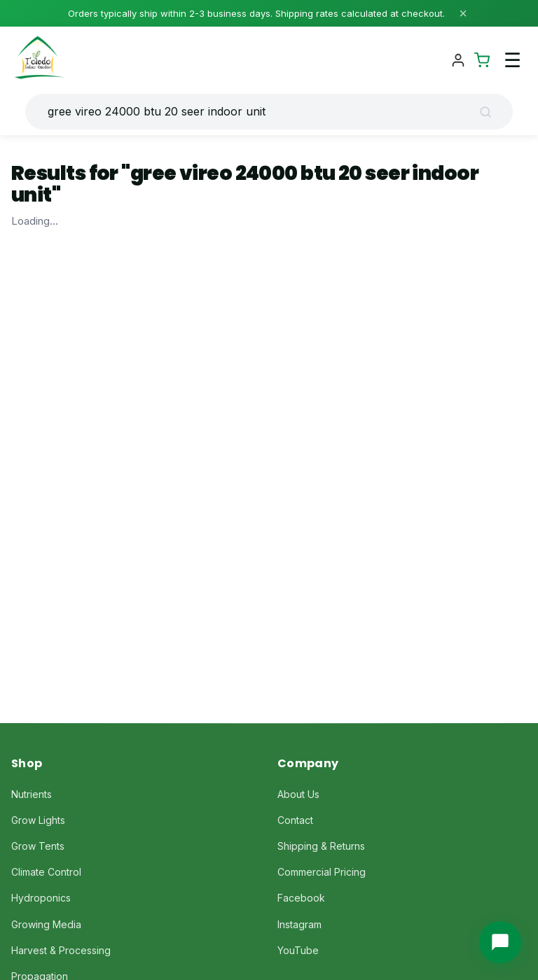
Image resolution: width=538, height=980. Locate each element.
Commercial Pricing (322, 872)
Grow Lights (38, 820)
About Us (298, 794)
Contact (295, 820)
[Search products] (258, 112)
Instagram (299, 924)
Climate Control (46, 872)
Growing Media (46, 924)
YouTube (298, 950)
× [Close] (463, 13)
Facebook (301, 898)
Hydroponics (41, 898)
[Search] (490, 112)
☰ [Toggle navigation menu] (512, 61)
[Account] (458, 60)
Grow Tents (38, 846)
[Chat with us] (500, 942)
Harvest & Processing (61, 950)
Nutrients (32, 794)
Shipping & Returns (321, 846)
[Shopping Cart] (482, 60)
